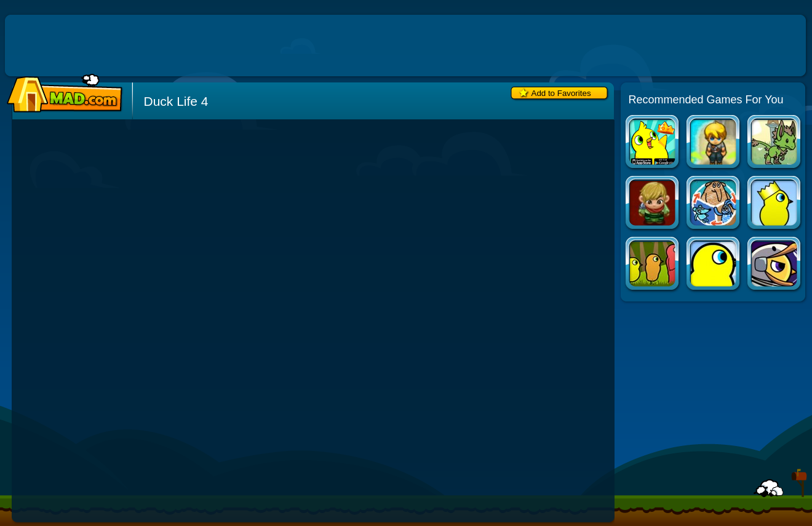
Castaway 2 (714, 143)
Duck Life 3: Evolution (653, 265)
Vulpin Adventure (775, 143)
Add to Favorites (561, 93)
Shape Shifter (714, 204)
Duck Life (714, 265)
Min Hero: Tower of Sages (653, 204)
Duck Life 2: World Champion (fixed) (775, 204)
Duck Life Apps (653, 143)
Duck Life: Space (775, 265)
